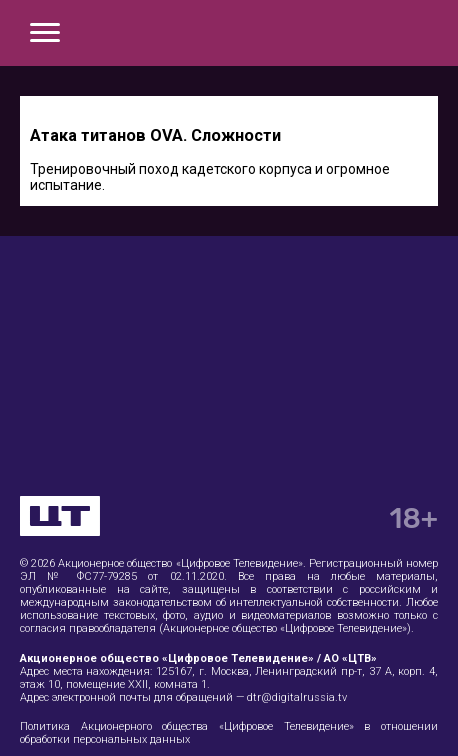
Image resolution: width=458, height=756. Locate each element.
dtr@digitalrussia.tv (297, 697)
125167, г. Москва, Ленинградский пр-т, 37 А (273, 671)
